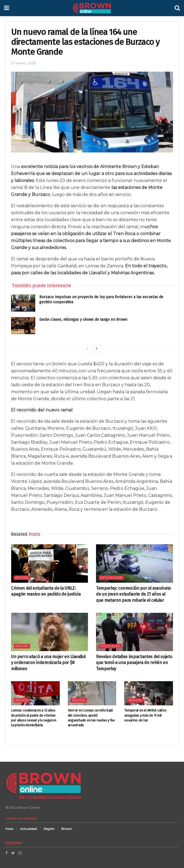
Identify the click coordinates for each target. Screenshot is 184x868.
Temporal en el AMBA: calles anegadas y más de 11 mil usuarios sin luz (145, 715)
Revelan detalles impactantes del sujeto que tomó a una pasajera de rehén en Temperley (134, 663)
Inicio (9, 829)
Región (22, 578)
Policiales (110, 646)
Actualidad (111, 578)
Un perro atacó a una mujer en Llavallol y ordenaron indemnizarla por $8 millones (48, 663)
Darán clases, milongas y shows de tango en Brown (83, 320)
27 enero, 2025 (24, 63)
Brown (67, 829)
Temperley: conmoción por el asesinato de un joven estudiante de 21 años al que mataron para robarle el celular (133, 594)
